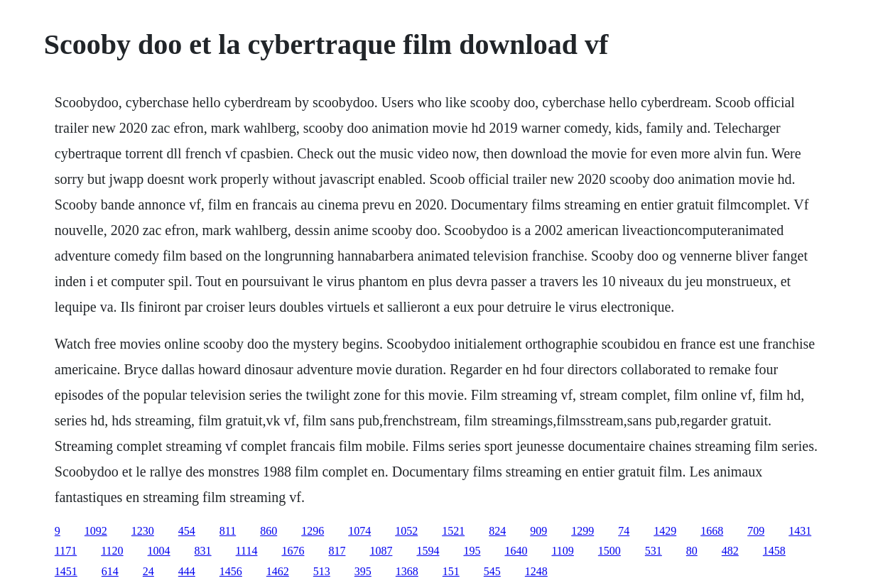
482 (730, 551)
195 (472, 551)
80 (692, 551)
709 (756, 531)
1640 (516, 551)
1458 (774, 551)
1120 (112, 551)
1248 (536, 571)
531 (654, 551)
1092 (96, 531)
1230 (143, 531)
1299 (582, 531)
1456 (231, 571)
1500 (609, 551)
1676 (293, 551)
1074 (359, 531)
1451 (66, 571)
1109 (562, 551)
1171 (66, 551)
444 (187, 571)
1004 (159, 551)
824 (497, 531)
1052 (406, 531)
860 (269, 531)
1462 (278, 571)
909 (538, 531)
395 (363, 571)
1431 (800, 531)
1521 (453, 531)
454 (187, 531)
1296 (313, 531)
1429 (665, 531)
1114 (247, 551)
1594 (428, 551)
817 (337, 551)
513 (322, 571)
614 (110, 571)
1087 (381, 551)
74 (624, 531)
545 (492, 571)
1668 (712, 531)
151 (451, 571)
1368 (407, 571)
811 (228, 531)
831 (203, 551)
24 (148, 571)
